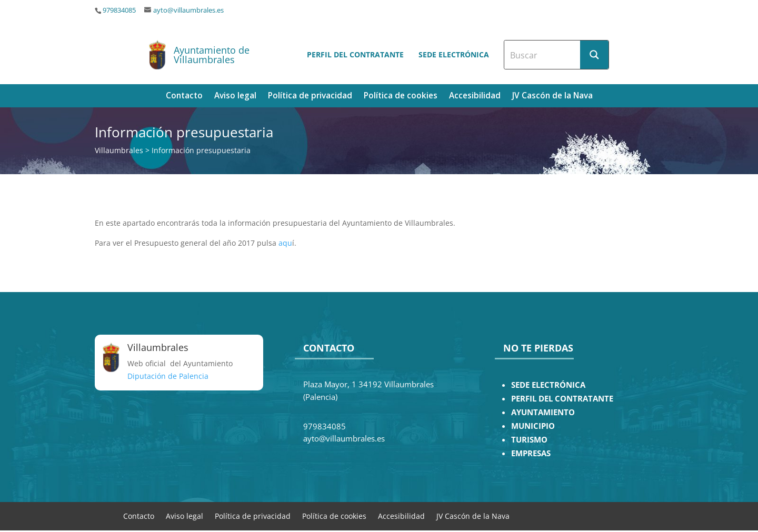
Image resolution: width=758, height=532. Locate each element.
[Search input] (543, 55)
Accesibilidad (475, 97)
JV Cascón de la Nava (552, 97)
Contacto (184, 97)
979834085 (119, 10)
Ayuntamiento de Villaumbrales (212, 55)
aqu (285, 243)
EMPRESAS (531, 453)
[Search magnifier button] (594, 55)
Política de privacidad (310, 97)
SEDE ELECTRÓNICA (548, 385)
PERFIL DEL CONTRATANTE (562, 399)
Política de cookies (401, 97)
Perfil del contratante (355, 54)
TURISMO (529, 440)
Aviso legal (235, 97)
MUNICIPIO (533, 426)
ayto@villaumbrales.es (188, 10)
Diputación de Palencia (168, 376)
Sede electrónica (454, 54)
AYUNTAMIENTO (543, 412)
